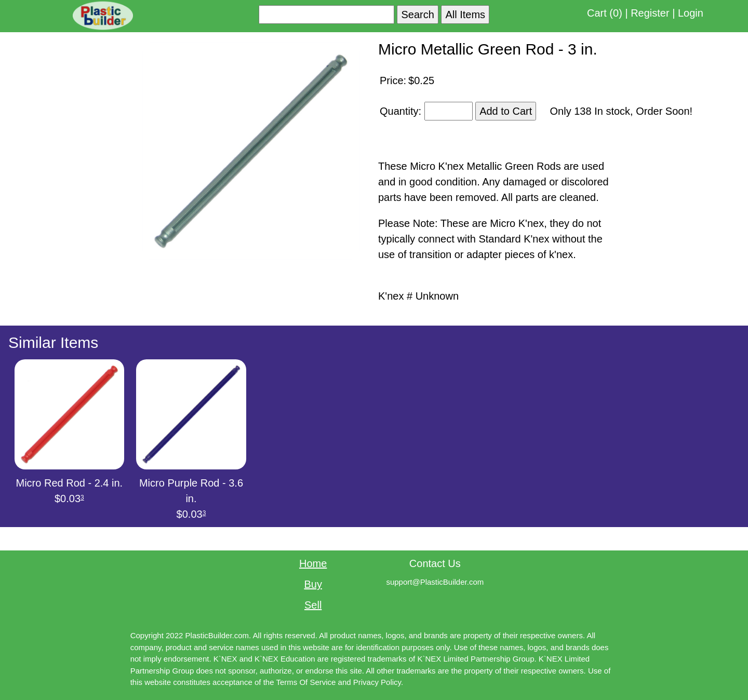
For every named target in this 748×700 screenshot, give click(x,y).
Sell (313, 605)
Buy (313, 584)
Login (691, 13)
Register (650, 13)
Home (313, 563)
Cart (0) (605, 13)
